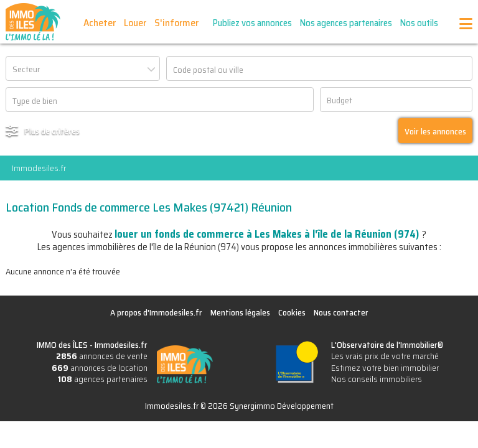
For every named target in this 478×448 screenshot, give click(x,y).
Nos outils (419, 23)
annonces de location (100, 368)
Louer (135, 23)
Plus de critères (52, 131)
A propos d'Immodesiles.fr (156, 312)
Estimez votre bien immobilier (385, 368)
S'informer (176, 23)
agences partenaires (103, 379)
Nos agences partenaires (346, 23)
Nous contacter (341, 312)
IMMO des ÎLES (33, 22)
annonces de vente (102, 356)
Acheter (100, 23)
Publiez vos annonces (252, 23)
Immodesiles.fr (39, 168)
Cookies (292, 312)
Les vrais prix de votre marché (385, 356)
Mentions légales (240, 312)
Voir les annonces (435, 131)
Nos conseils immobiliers (377, 379)
